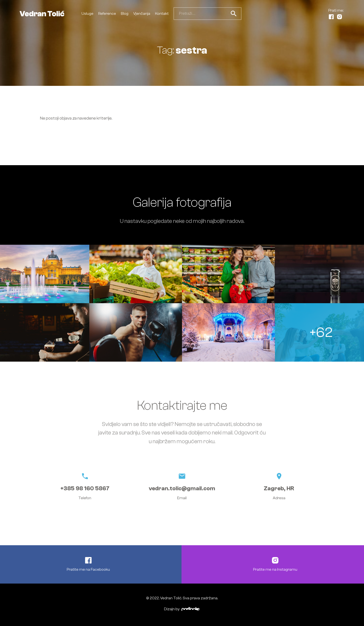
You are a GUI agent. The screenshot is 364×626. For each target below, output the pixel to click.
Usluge (87, 14)
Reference (107, 14)
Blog (125, 14)
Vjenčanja (142, 14)
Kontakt (162, 14)
